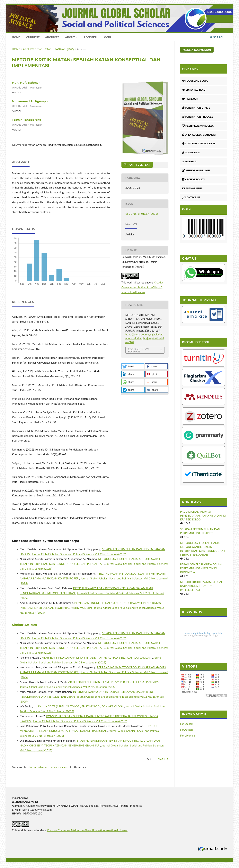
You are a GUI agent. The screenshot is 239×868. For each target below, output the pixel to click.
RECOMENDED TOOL (196, 342)
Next (161, 759)
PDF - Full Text (138, 165)
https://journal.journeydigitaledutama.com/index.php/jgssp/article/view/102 (145, 338)
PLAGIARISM (191, 153)
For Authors (187, 730)
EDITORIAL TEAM (194, 90)
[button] (133, 366)
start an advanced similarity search (49, 767)
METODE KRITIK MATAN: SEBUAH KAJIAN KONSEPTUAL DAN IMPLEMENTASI (202, 586)
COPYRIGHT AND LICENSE (199, 144)
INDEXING (189, 162)
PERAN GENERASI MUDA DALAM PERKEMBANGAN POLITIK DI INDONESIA (201, 568)
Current (33, 37)
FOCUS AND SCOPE (195, 81)
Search (217, 37)
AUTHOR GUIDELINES (196, 171)
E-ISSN (186, 209)
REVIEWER (190, 99)
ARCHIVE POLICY (194, 180)
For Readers (187, 724)
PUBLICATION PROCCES (198, 117)
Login (107, 37)
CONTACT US (191, 198)
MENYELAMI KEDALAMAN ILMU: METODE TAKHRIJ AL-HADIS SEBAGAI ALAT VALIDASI (97, 657)
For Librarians (188, 736)
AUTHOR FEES (192, 189)
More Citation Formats (138, 350)
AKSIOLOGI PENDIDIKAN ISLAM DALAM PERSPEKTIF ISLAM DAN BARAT (114, 682)
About (70, 37)
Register (90, 37)
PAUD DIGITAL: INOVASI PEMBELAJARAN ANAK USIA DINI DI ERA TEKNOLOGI (203, 515)
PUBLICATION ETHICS (196, 108)
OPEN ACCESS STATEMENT (199, 135)
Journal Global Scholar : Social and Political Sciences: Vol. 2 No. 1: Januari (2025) (80, 554)
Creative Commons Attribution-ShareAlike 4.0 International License (142, 287)
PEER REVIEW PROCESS (198, 126)
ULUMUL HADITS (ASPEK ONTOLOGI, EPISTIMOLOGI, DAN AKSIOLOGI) (79, 706)
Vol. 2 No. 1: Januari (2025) (56, 49)
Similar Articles (24, 625)
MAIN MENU (190, 68)
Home (16, 37)
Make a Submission (197, 50)
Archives (52, 37)
